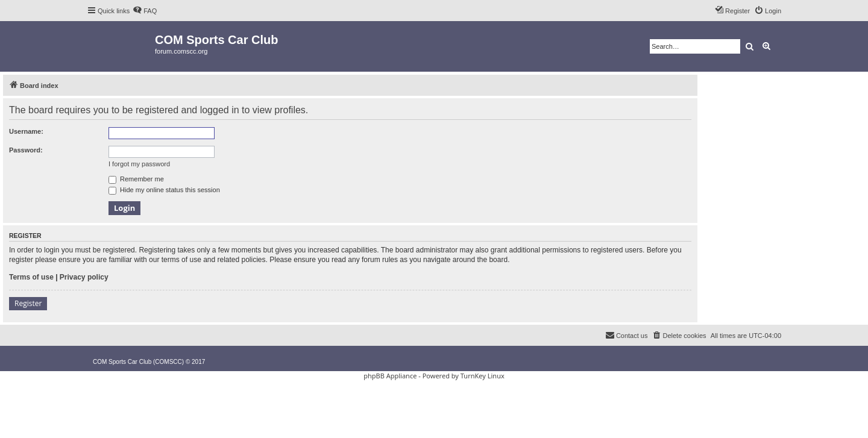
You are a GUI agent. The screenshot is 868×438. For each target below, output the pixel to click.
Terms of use (31, 277)
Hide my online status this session (164, 190)
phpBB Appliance (390, 376)
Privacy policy (84, 277)
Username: (26, 131)
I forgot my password (139, 164)
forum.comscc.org (181, 51)
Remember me (136, 179)
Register (28, 303)
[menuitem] (145, 11)
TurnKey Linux (483, 376)
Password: (26, 150)
